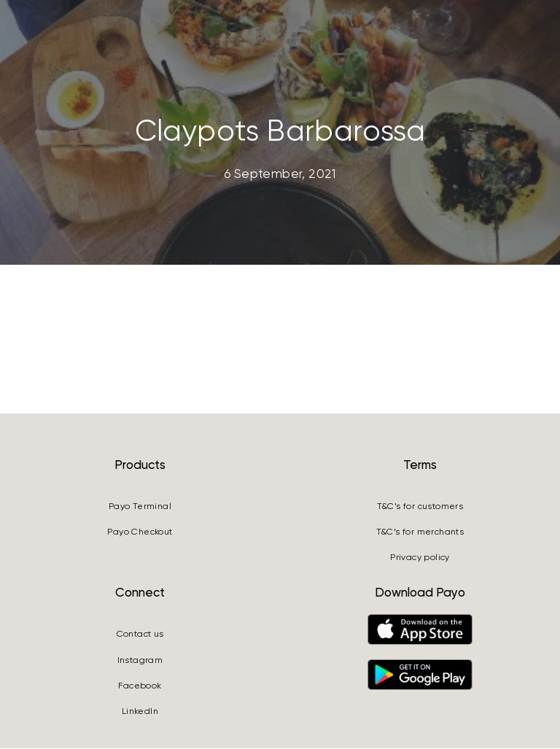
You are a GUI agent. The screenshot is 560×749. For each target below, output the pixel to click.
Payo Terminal (140, 507)
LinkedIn (140, 713)
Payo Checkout (140, 533)
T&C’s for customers (420, 507)
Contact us (140, 635)
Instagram (140, 661)
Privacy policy (420, 559)
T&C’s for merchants (420, 533)
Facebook (140, 687)
